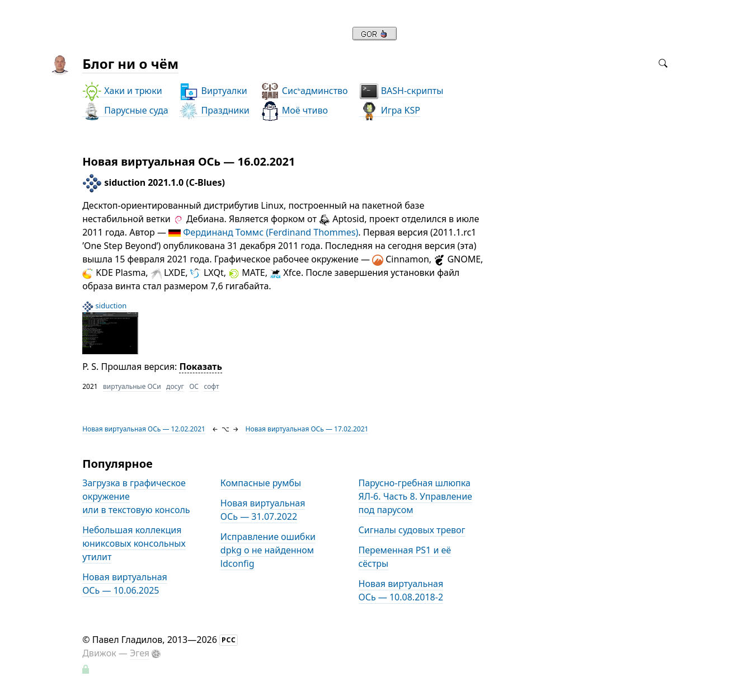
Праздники (214, 111)
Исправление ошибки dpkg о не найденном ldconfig (268, 550)
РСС (229, 640)
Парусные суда (125, 111)
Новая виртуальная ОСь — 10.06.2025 (125, 584)
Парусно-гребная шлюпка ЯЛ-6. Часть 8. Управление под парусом (415, 496)
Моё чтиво (294, 111)
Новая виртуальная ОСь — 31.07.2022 (263, 510)
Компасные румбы (261, 483)
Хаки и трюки (122, 91)
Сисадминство (304, 91)
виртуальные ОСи (132, 386)
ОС (194, 386)
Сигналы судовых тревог (412, 530)
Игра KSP (390, 111)
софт (211, 386)
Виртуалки (213, 91)
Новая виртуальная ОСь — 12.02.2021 (144, 429)
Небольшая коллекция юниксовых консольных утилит (134, 543)
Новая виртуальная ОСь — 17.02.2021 (307, 429)
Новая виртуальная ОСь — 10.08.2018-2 (401, 590)
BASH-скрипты (401, 91)
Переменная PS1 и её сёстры (405, 557)
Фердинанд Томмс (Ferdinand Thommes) (271, 232)
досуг (175, 386)
